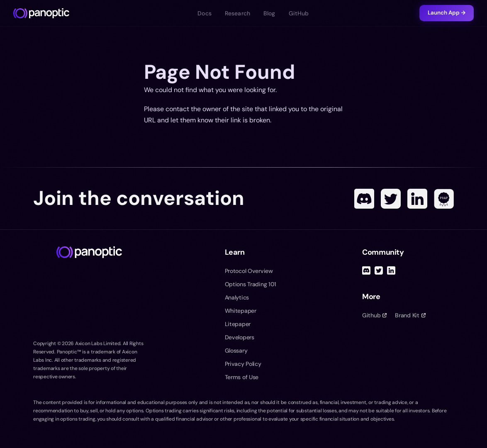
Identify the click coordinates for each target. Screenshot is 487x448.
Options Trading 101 (251, 284)
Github (374, 315)
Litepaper (238, 324)
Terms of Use (242, 377)
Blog (269, 13)
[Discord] (364, 199)
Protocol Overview (249, 271)
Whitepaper (241, 311)
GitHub (299, 13)
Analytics (237, 297)
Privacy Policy (243, 364)
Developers (240, 337)
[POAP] (444, 199)
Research (237, 13)
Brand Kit (410, 315)
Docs (205, 13)
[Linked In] (417, 199)
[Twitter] (391, 199)
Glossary (236, 351)
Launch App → (447, 13)
